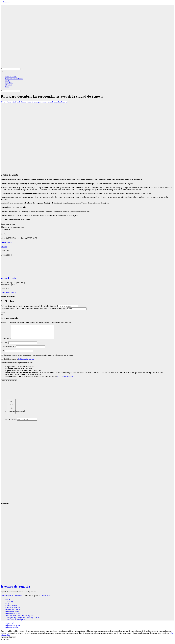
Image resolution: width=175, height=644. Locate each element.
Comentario (6, 341)
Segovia (4, 247)
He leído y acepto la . (18, 362)
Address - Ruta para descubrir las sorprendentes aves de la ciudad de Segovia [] (29, 306)
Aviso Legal (10, 604)
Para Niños (9, 83)
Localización (7, 242)
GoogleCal (13, 292)
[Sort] (11, 409)
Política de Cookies (12, 614)
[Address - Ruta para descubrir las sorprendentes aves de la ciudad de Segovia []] (68, 306)
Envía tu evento (11, 77)
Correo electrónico (8, 349)
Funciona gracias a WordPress (12, 598)
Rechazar (5, 640)
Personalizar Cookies (13, 612)
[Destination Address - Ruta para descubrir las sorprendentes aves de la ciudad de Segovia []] (77, 309)
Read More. (20, 283)
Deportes (9, 85)
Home (8, 602)
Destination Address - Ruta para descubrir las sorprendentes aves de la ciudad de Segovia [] (34, 308)
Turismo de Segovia (8, 278)
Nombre (4, 345)
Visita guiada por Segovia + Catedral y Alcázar (22, 620)
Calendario (5, 292)
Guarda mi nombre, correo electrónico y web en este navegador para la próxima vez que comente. (39, 358)
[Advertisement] (87, 51)
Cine (7, 87)
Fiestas (8, 81)
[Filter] (6, 414)
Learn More (5, 289)
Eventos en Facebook (13, 610)
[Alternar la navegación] (2, 72)
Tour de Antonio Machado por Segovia (19, 618)
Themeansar (45, 598)
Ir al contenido (6, 2)
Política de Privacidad (26, 362)
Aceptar (13, 640)
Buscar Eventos (11, 422)
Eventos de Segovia (15, 589)
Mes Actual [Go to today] (20, 414)
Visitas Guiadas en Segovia (15, 622)
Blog (7, 606)
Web (3, 353)
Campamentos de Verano (14, 79)
